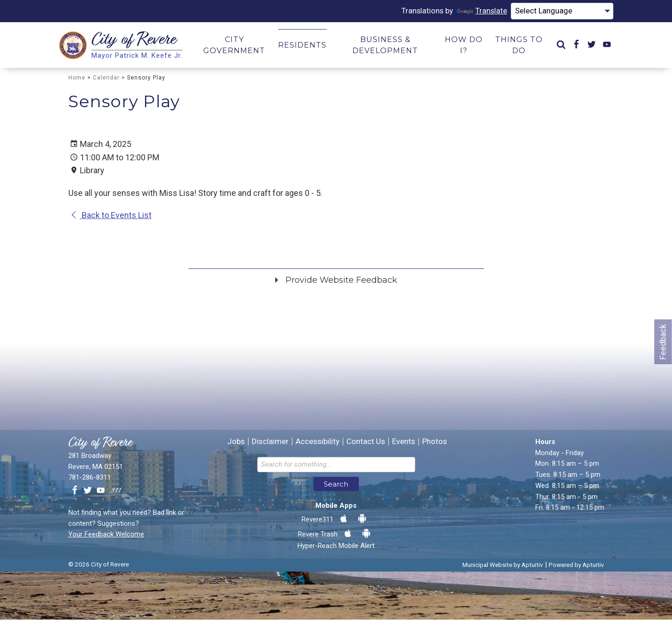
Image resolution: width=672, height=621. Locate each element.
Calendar (106, 79)
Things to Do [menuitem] (519, 46)
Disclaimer (270, 443)
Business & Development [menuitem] (385, 46)
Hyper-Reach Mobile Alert (336, 547)
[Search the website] (336, 466)
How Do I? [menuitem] (464, 46)
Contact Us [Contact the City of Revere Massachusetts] (366, 443)
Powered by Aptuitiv (576, 566)
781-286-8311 (90, 479)
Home (77, 79)
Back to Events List (111, 216)
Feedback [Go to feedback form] (663, 342)
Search (336, 485)
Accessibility (318, 443)
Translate (473, 12)
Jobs (236, 443)
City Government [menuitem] (234, 46)
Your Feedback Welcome (106, 536)
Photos (435, 443)
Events (404, 443)
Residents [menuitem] (302, 46)
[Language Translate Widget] (558, 12)
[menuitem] (561, 46)
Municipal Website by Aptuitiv (503, 566)
